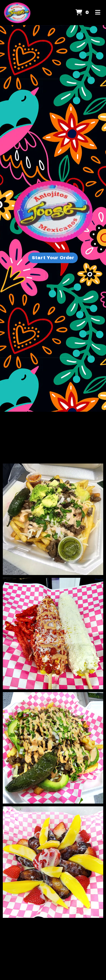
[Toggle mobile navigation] (98, 13)
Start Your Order (53, 258)
